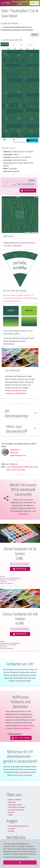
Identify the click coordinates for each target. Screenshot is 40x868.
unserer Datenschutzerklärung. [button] (17, 857)
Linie (9, 467)
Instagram (12, 829)
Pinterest (11, 831)
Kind (32, 467)
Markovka (14, 464)
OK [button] (20, 862)
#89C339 (29, 310)
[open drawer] (6, 3)
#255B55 (11, 310)
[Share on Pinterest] (6, 139)
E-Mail (10, 815)
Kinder (23, 470)
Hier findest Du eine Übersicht (14, 670)
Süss (9, 470)
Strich (14, 470)
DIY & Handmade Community (18, 826)
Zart (36, 467)
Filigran (27, 467)
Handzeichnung (17, 467)
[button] (17, 139)
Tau (18, 470)
